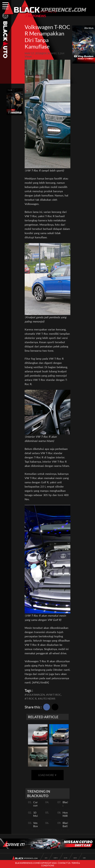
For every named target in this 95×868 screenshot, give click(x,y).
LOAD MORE (48, 775)
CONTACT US (64, 863)
